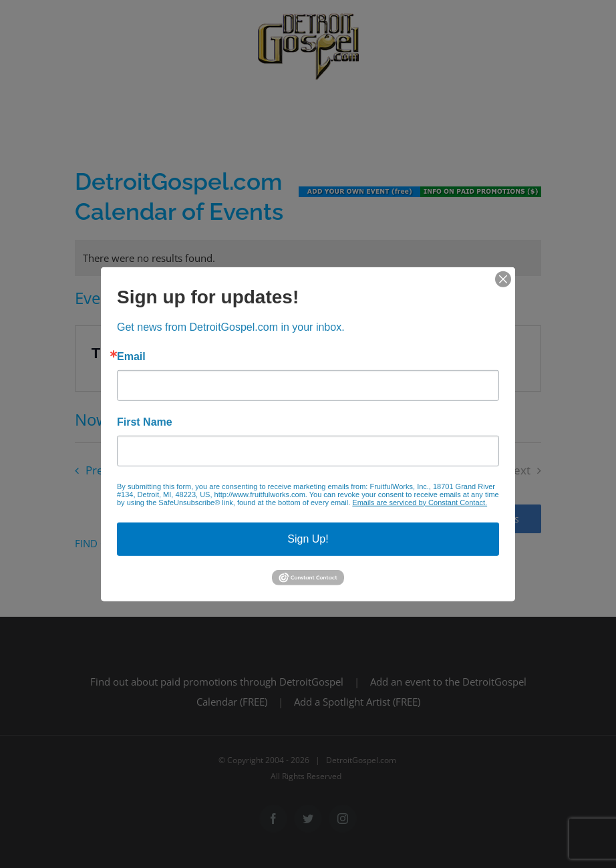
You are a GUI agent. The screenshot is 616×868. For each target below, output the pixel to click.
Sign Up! (308, 538)
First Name (145, 422)
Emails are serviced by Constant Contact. (420, 502)
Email (131, 356)
